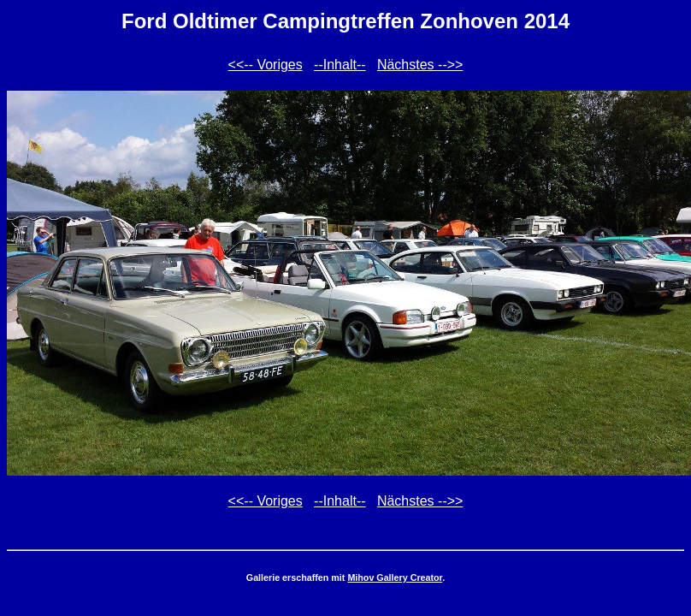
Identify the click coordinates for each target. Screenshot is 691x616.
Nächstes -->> (420, 65)
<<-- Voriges (266, 65)
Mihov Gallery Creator (395, 577)
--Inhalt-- (340, 65)
